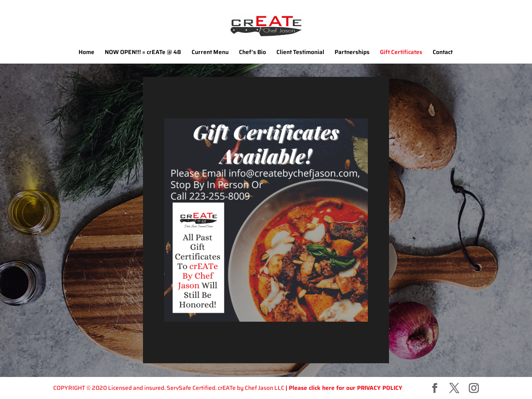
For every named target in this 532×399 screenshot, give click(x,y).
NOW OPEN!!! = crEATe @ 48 (143, 53)
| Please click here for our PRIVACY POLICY (344, 388)
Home (86, 53)
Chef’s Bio (252, 53)
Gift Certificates (401, 53)
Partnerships (352, 53)
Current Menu (210, 53)
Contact (443, 53)
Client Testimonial (300, 53)
